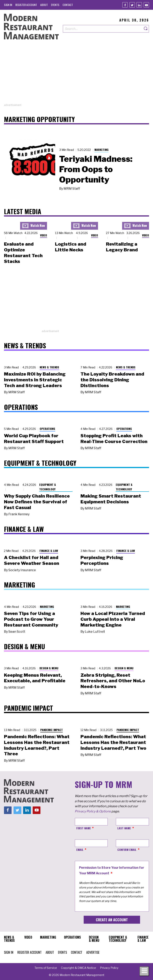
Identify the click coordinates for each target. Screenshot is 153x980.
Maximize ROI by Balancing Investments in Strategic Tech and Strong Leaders (35, 380)
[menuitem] (8, 5)
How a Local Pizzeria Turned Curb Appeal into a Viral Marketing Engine (113, 619)
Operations (47, 429)
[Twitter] (132, 5)
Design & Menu (49, 668)
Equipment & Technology (48, 487)
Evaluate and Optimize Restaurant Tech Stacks (23, 253)
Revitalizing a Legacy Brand (122, 247)
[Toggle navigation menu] (144, 971)
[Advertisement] (76, 75)
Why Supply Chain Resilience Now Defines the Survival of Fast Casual (37, 502)
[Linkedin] (139, 5)
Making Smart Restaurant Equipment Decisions (111, 499)
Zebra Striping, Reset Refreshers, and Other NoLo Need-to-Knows (113, 681)
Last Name (124, 828)
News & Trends (49, 367)
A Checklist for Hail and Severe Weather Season (32, 560)
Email (80, 850)
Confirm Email (127, 850)
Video (44, 235)
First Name (84, 828)
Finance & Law (49, 551)
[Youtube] (146, 5)
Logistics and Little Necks (71, 247)
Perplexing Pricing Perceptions (102, 560)
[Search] (146, 29)
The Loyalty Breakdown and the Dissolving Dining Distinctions (112, 380)
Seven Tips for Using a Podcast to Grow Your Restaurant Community (31, 619)
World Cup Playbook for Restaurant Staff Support (34, 439)
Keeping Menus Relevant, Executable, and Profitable (35, 678)
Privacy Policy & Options (93, 811)
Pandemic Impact (51, 730)
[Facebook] (125, 5)
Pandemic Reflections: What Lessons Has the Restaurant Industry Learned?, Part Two (113, 742)
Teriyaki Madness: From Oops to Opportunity (96, 169)
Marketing (102, 150)
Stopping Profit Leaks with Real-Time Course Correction (114, 439)
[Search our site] (103, 29)
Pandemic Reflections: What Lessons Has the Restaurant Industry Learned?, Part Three (37, 745)
